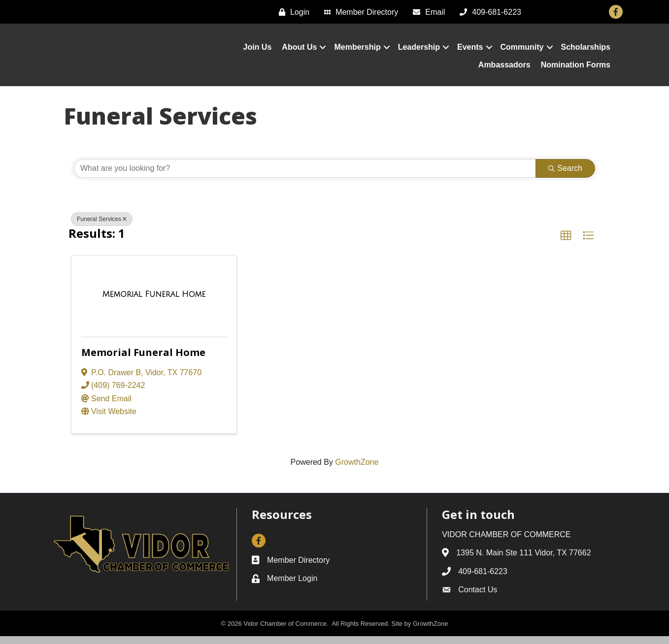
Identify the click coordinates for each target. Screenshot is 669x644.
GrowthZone (357, 470)
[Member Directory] (359, 12)
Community (522, 51)
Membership (357, 51)
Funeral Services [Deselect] (102, 227)
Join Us (258, 51)
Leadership (419, 51)
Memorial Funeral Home (143, 361)
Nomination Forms (576, 69)
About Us (299, 51)
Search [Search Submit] (565, 176)
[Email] (426, 12)
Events (470, 51)
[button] (566, 244)
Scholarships (586, 51)
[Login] (292, 12)
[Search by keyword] (305, 176)
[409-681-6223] (488, 12)
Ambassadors (504, 69)
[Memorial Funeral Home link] (154, 303)
